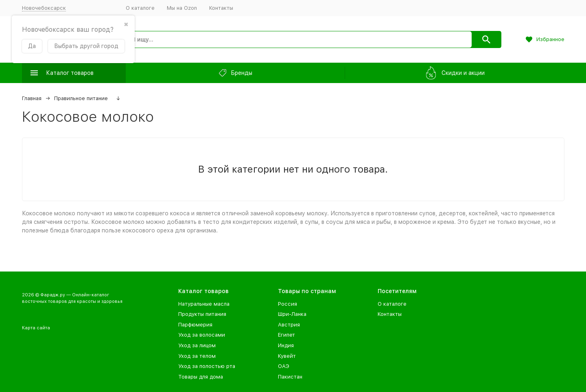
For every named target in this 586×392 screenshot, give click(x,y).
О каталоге (140, 8)
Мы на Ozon (182, 8)
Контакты (221, 8)
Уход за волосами (202, 335)
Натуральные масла (204, 304)
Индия (286, 345)
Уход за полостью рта (207, 366)
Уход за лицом (197, 345)
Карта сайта (36, 328)
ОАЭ (284, 366)
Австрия (289, 325)
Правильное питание (81, 98)
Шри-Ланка (292, 314)
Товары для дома (201, 377)
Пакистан (290, 377)
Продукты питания (202, 314)
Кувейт (287, 356)
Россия (288, 304)
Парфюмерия (195, 325)
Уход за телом (197, 356)
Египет (286, 335)
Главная (32, 98)
